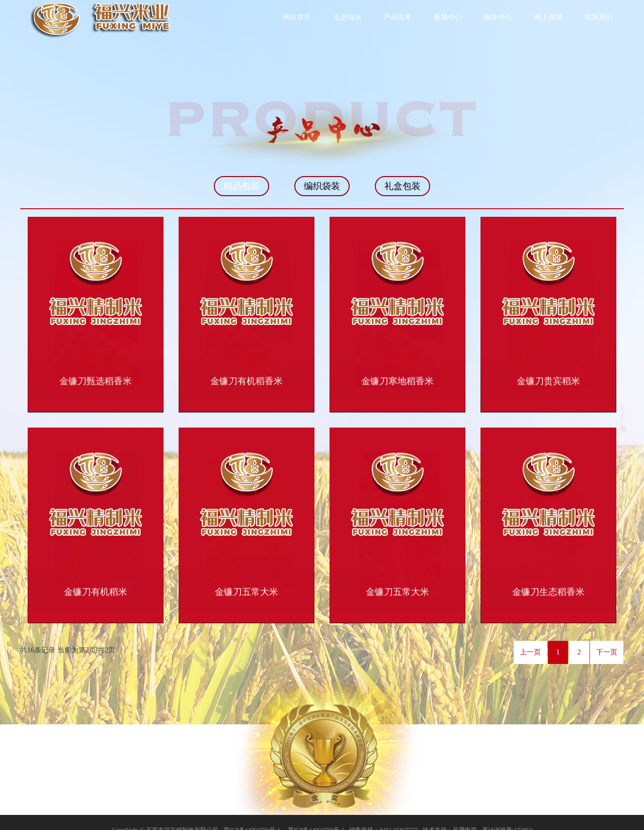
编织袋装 (322, 186)
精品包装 (242, 186)
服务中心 (498, 17)
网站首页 (297, 17)
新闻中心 (448, 17)
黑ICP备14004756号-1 (252, 815)
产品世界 (397, 17)
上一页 (530, 637)
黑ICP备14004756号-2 (316, 815)
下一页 (607, 637)
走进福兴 (347, 17)
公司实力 (514, 745)
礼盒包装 (403, 186)
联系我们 (599, 17)
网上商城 (548, 17)
